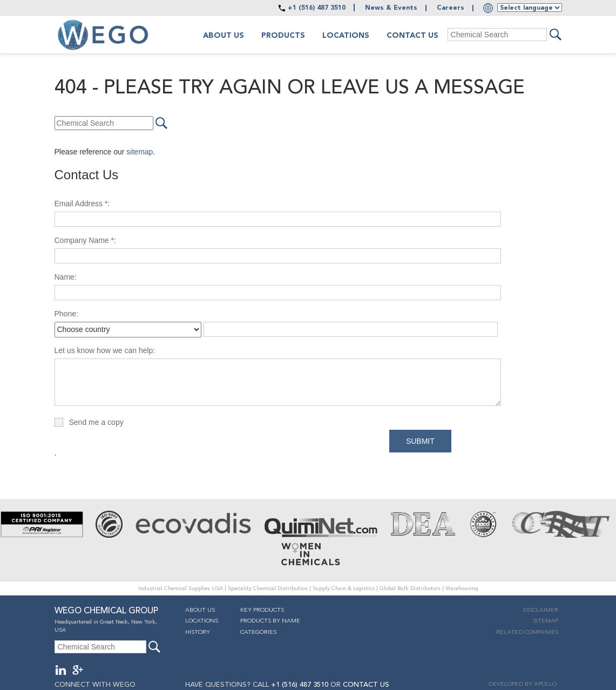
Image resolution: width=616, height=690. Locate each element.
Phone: (66, 314)
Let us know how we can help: (105, 350)
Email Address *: (82, 204)
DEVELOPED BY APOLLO (523, 684)
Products (283, 36)
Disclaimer (541, 610)
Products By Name (270, 621)
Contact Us (412, 36)
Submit (420, 441)
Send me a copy (96, 422)
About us (224, 36)
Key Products (262, 610)
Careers (451, 8)
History (198, 632)
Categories (258, 632)
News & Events (391, 8)
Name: (66, 277)
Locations (346, 36)
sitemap (140, 152)
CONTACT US (366, 685)
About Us (200, 610)
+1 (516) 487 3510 (317, 8)
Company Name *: (85, 240)
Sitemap (546, 621)
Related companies (527, 632)
